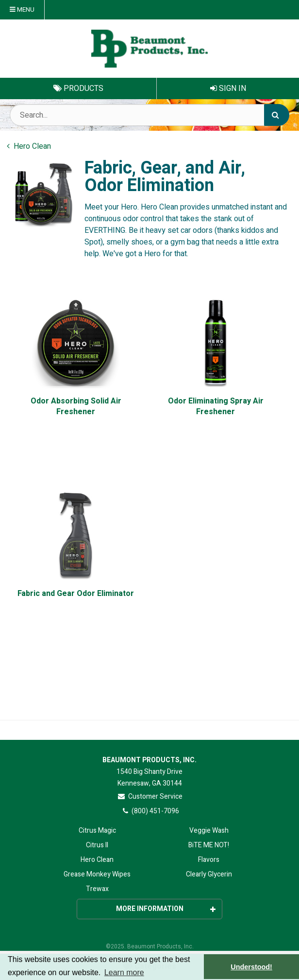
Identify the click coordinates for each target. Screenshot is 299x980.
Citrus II (97, 845)
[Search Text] (149, 115)
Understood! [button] (251, 967)
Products (78, 88)
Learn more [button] (124, 972)
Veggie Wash (209, 831)
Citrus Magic (97, 831)
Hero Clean (97, 860)
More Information (166, 909)
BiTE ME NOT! (209, 845)
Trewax (97, 889)
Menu (22, 10)
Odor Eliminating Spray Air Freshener (216, 407)
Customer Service (150, 796)
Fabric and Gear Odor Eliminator (76, 594)
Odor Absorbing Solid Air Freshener (76, 407)
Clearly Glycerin (209, 874)
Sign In (228, 88)
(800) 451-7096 (150, 811)
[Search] (277, 115)
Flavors (209, 860)
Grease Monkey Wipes (97, 874)
